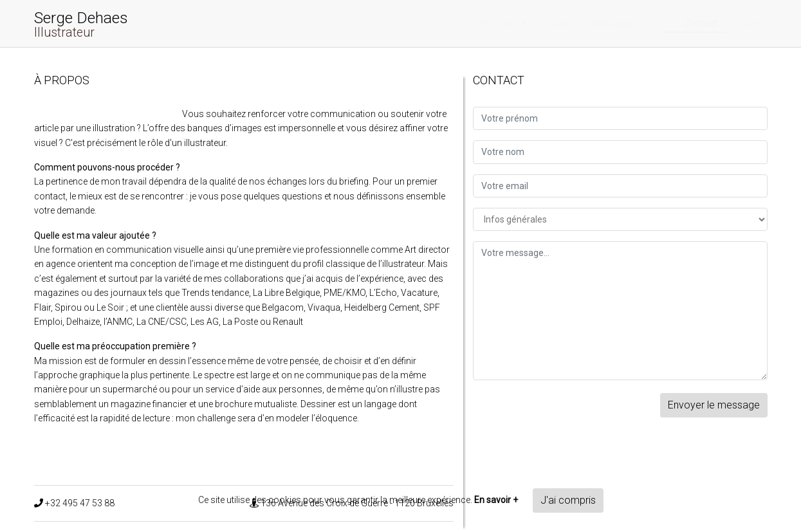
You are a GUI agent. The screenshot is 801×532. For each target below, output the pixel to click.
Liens (755, 23)
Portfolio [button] (500, 23)
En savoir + (496, 500)
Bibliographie (618, 23)
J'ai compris (568, 500)
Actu (559, 23)
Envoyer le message (714, 405)
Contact (701, 23)
